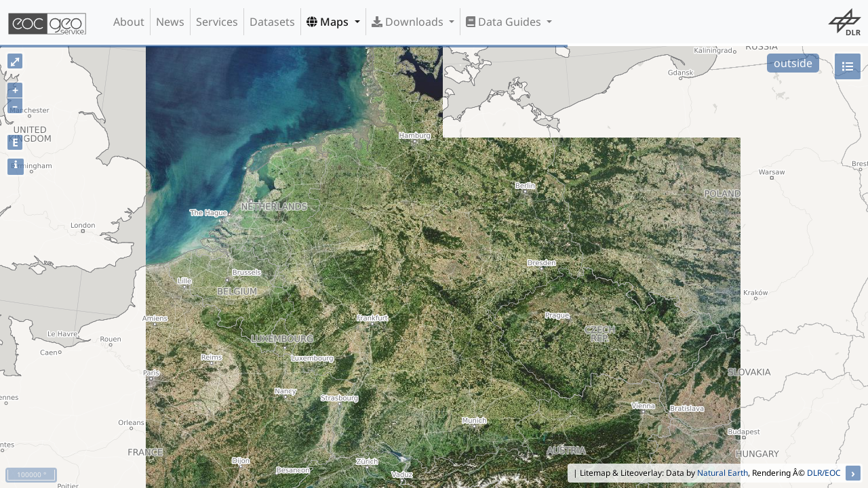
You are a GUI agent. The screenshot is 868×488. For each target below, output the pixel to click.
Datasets (272, 22)
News (170, 22)
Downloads (409, 22)
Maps (329, 22)
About (129, 22)
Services (217, 22)
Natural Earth (723, 473)
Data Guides (505, 22)
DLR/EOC (824, 473)
